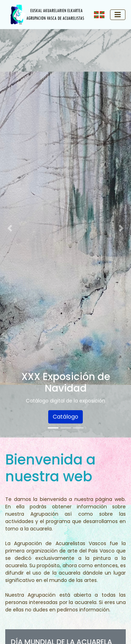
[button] (10, 228)
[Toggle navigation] (118, 15)
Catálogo (65, 417)
